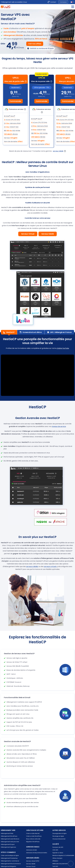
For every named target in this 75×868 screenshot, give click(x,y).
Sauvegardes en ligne (59, 833)
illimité (11, 134)
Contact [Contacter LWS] (53, 2)
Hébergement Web (7, 833)
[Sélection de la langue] (72, 2)
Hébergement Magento (8, 866)
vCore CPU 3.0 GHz (12, 120)
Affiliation (55, 861)
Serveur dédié (31, 864)
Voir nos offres (35, 44)
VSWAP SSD (11, 127)
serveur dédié (58, 151)
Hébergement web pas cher (10, 842)
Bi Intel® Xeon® (10, 116)
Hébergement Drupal (8, 844)
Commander (15, 101)
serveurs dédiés (32, 567)
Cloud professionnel (59, 839)
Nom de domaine (13, 141)
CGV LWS (55, 850)
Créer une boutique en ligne (10, 855)
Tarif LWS (55, 866)
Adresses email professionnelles (37, 853)
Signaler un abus (58, 853)
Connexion (63, 2)
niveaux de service (59, 426)
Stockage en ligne (58, 836)
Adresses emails (31, 850)
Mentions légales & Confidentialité (63, 855)
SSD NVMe (12, 131)
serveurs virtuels (50, 567)
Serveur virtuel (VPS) (33, 861)
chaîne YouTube (63, 348)
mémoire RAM (12, 123)
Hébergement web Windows (10, 839)
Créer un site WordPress (34, 836)
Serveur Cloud (31, 866)
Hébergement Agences (8, 847)
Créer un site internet (33, 833)
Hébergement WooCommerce (11, 864)
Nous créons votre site (33, 839)
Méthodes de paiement (60, 864)
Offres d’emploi (57, 858)
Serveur (11, 138)
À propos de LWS (58, 847)
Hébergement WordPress (9, 836)
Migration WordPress (33, 842)
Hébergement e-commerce (10, 861)
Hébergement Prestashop (9, 858)
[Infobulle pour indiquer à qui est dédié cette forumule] (26, 81)
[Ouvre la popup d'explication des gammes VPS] (65, 151)
